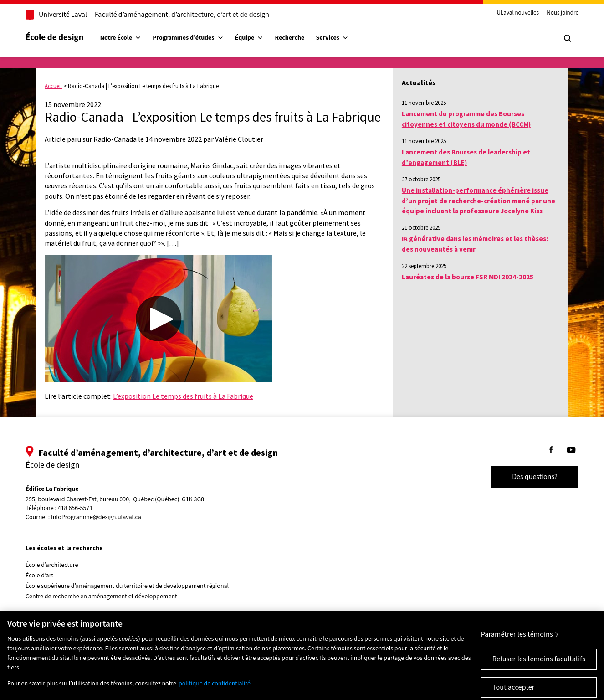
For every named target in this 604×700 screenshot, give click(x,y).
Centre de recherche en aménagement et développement (101, 597)
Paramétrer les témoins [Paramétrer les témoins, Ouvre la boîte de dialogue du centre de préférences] (517, 642)
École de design (54, 38)
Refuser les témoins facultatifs (539, 666)
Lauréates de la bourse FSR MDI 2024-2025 (468, 277)
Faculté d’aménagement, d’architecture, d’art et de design (182, 15)
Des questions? (535, 477)
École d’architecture (52, 565)
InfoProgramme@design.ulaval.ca (96, 517)
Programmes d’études (188, 38)
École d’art (39, 576)
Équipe (249, 38)
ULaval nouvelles (518, 13)
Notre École (121, 38)
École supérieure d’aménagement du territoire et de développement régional (127, 586)
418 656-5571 (75, 508)
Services (332, 38)
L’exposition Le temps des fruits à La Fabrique (183, 396)
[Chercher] (568, 38)
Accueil (53, 86)
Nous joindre (563, 13)
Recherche (290, 38)
